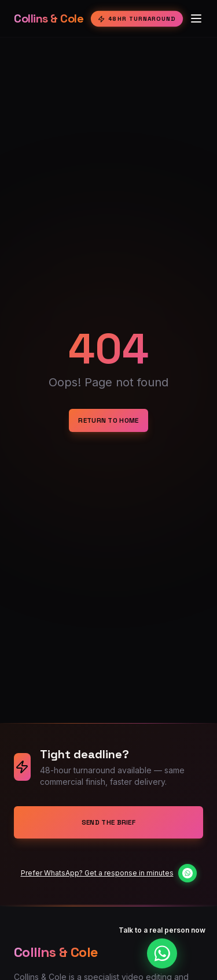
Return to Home (108, 420)
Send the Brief (108, 822)
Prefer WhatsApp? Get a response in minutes (97, 873)
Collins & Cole (49, 18)
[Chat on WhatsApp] (187, 873)
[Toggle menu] (196, 18)
